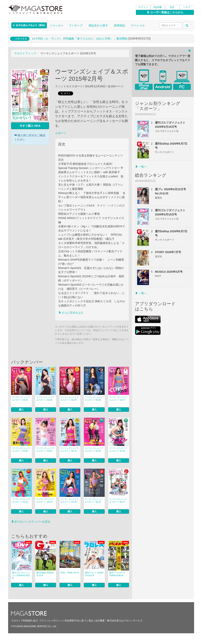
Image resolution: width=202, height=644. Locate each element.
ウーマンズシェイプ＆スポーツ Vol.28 (94, 399)
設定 (172, 7)
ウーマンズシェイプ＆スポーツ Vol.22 (118, 450)
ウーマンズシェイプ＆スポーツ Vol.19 (69, 501)
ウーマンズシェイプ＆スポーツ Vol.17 (118, 501)
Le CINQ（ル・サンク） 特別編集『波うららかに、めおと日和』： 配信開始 (80, 38)
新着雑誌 (119, 25)
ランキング (76, 25)
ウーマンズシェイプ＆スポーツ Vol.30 (45, 399)
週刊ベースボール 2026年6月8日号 (117, 574)
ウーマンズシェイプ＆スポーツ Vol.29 (69, 399)
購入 (21, 410)
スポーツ (61, 133)
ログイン (143, 7)
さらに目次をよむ (71, 313)
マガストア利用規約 (22, 621)
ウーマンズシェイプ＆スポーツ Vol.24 (69, 450)
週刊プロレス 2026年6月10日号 (94, 574)
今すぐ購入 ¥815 (30, 126)
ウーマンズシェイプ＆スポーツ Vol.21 (21, 501)
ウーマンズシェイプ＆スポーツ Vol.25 (45, 450)
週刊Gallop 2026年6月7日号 (45, 574)
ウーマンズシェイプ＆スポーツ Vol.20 (45, 501)
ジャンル (56, 25)
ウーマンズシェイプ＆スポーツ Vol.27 (118, 399)
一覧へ (141, 167)
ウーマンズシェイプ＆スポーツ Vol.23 (94, 450)
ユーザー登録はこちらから (165, 12)
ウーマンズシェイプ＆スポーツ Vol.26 (21, 450)
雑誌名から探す (98, 25)
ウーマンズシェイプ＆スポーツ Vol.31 (21, 399)
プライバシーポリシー (51, 621)
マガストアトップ (25, 53)
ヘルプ (187, 7)
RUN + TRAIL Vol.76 (70, 573)
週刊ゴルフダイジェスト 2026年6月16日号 (21, 575)
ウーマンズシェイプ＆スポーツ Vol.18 (94, 501)
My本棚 (158, 7)
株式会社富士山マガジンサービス (125, 621)
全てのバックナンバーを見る (31, 522)
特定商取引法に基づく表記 (79, 621)
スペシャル (138, 25)
